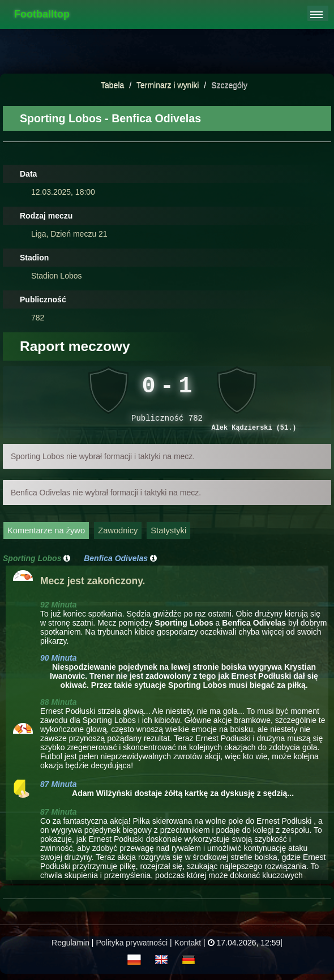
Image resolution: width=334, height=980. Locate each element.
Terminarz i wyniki (168, 85)
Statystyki (168, 534)
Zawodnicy (118, 534)
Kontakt (188, 946)
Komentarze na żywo (46, 534)
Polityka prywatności (132, 946)
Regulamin (70, 946)
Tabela (112, 85)
